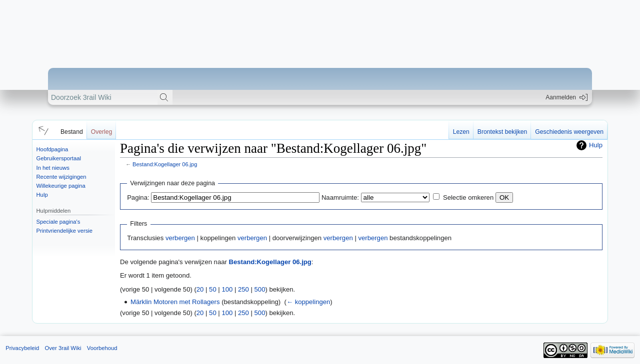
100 (227, 289)
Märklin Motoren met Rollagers (175, 302)
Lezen (461, 132)
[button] (42, 130)
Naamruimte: (340, 197)
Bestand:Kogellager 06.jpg (165, 164)
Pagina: (138, 197)
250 (243, 289)
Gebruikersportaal (59, 158)
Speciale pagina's (58, 222)
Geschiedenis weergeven (569, 132)
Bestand (72, 132)
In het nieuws (53, 168)
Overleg (102, 132)
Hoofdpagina (52, 149)
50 (213, 289)
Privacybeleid (22, 348)
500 (260, 289)
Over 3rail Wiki (63, 348)
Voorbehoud (102, 348)
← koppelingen (308, 302)
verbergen (180, 238)
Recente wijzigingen (61, 177)
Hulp (42, 195)
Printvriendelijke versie (65, 231)
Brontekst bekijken (502, 132)
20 (200, 289)
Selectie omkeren (468, 197)
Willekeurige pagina (61, 186)
